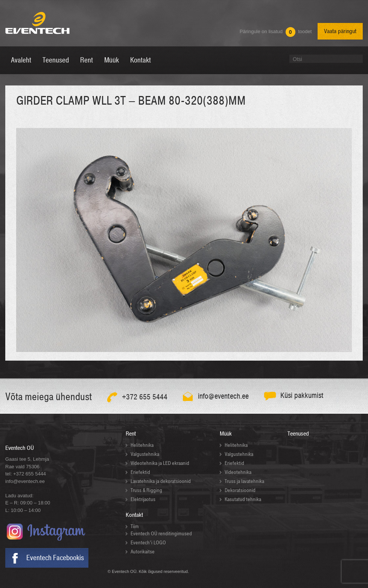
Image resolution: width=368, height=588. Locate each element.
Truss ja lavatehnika (244, 481)
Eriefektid (140, 472)
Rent (131, 434)
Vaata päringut (340, 31)
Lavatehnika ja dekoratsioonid (161, 481)
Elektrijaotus (143, 499)
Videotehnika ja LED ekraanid (160, 463)
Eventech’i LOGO (148, 543)
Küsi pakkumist (302, 395)
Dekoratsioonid (240, 490)
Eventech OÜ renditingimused (161, 534)
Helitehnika (142, 445)
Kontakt (134, 515)
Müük (226, 434)
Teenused (298, 434)
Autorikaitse (143, 552)
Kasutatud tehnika (243, 499)
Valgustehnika (145, 454)
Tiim (135, 526)
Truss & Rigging (146, 490)
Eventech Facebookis (55, 558)
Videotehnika (238, 472)
